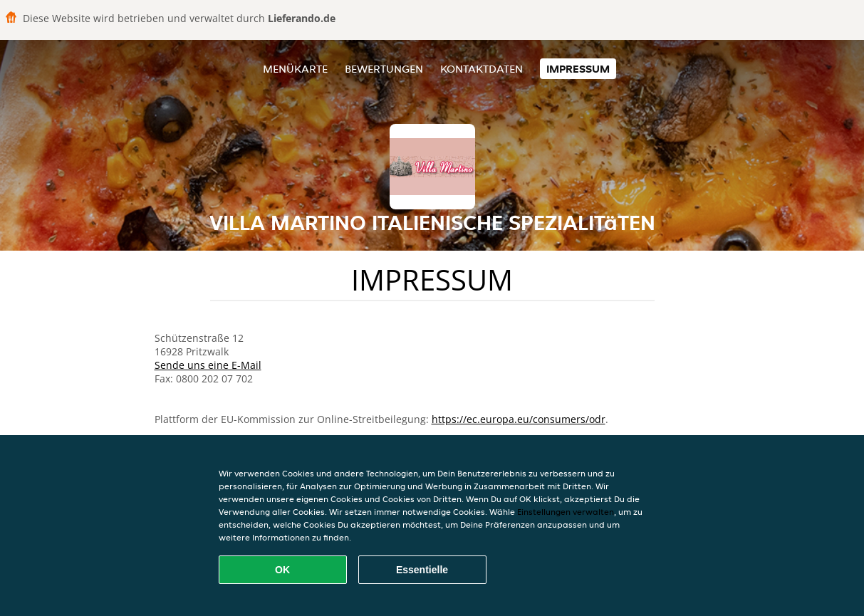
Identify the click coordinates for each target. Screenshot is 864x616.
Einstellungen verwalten (566, 512)
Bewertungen (384, 69)
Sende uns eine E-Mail (208, 365)
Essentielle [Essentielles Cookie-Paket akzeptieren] (422, 570)
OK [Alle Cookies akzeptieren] (282, 570)
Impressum (578, 69)
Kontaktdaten (482, 69)
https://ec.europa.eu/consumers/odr (519, 419)
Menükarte (295, 69)
